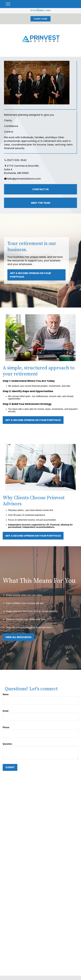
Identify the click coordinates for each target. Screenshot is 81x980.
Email (6, 711)
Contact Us (40, 189)
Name (6, 694)
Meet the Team (41, 203)
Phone (6, 727)
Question (7, 744)
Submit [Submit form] (10, 767)
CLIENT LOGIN (40, 19)
